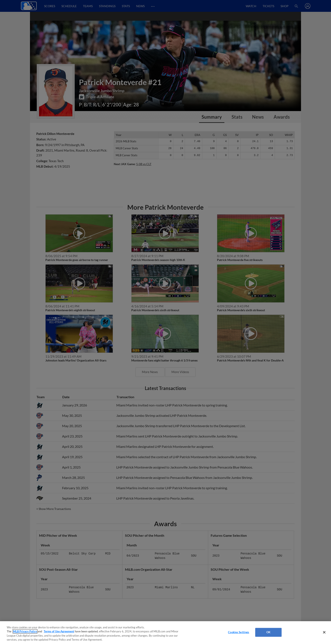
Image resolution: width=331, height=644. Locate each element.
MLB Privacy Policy (25, 631)
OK (268, 632)
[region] (165, 633)
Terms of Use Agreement (59, 631)
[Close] (324, 632)
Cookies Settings (239, 632)
